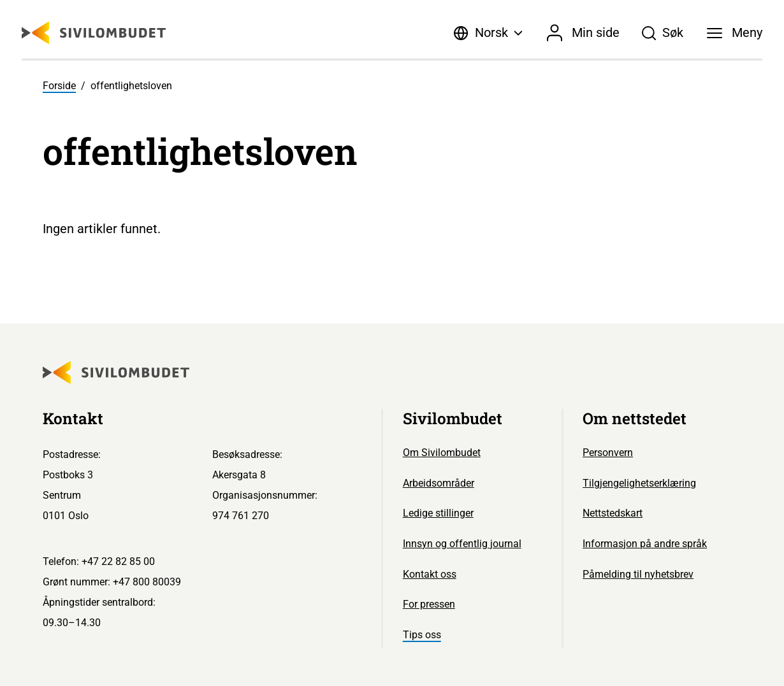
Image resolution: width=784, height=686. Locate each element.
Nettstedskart (613, 513)
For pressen (429, 604)
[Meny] (735, 33)
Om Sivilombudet (442, 453)
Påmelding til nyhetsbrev (638, 574)
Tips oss (422, 635)
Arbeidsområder (439, 483)
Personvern (608, 453)
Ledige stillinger (438, 513)
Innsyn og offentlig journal (462, 544)
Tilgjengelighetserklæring (639, 483)
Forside (59, 86)
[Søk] (663, 33)
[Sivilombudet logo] (94, 33)
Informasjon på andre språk (645, 544)
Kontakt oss (430, 574)
